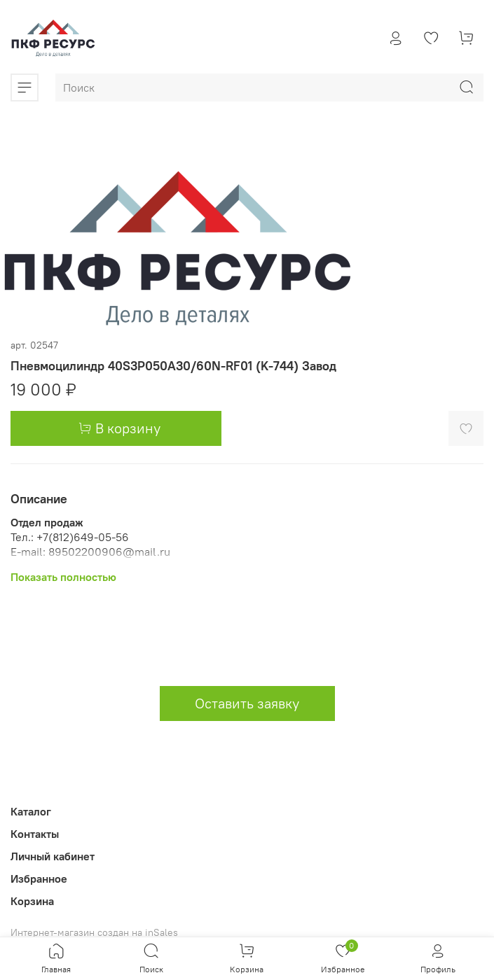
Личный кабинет (53, 856)
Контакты (35, 834)
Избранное (39, 878)
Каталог (31, 811)
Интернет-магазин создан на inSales (94, 932)
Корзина (32, 901)
